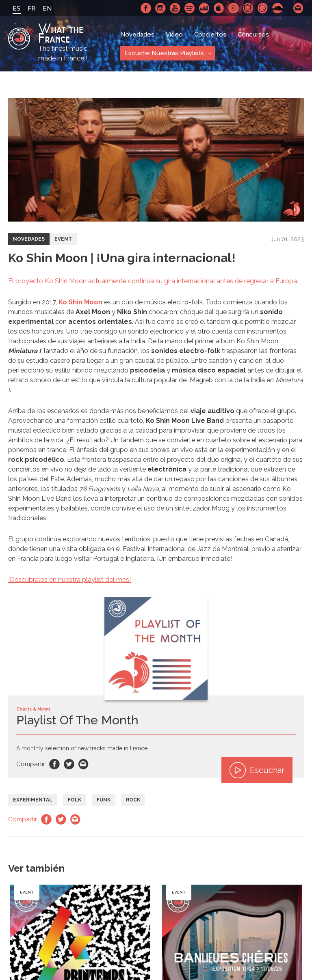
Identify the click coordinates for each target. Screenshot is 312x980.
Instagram (160, 8)
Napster (248, 8)
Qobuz (263, 8)
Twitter (69, 764)
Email (84, 764)
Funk (104, 800)
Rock (133, 800)
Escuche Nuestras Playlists (164, 53)
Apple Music (219, 8)
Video (174, 34)
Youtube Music (234, 8)
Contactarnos (299, 8)
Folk (75, 800)
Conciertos (210, 34)
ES (16, 9)
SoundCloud (277, 8)
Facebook (146, 8)
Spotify (190, 8)
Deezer (204, 8)
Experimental (33, 800)
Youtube (175, 8)
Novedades (137, 34)
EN (47, 9)
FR (31, 9)
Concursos (253, 34)
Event (63, 239)
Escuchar (257, 770)
